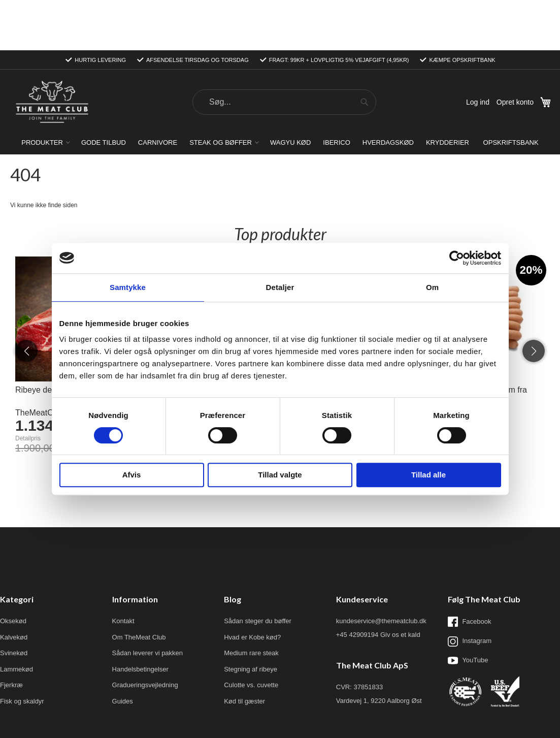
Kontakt (123, 571)
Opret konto (515, 52)
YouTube (468, 610)
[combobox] (284, 52)
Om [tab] (432, 287)
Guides (123, 651)
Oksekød (13, 571)
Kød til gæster (244, 651)
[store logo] (52, 52)
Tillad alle (429, 475)
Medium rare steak (251, 603)
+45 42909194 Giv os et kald (378, 584)
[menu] (280, 92)
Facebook (469, 571)
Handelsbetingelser (140, 619)
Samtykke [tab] (128, 287)
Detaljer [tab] (280, 287)
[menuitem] (45, 92)
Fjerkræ (11, 635)
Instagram (470, 591)
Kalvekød (14, 587)
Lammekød (17, 619)
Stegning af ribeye (251, 619)
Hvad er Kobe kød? (252, 587)
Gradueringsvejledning (145, 635)
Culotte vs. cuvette (251, 635)
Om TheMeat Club (139, 587)
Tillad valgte (280, 475)
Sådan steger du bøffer (258, 571)
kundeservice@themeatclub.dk (381, 571)
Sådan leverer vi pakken (147, 603)
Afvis (132, 475)
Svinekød (14, 603)
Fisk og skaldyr (22, 651)
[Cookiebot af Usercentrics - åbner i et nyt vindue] (457, 258)
